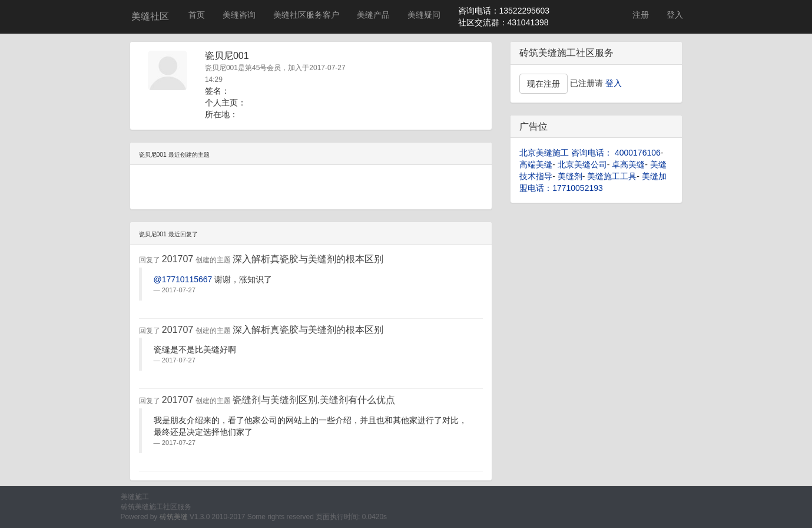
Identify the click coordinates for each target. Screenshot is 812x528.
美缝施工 (135, 497)
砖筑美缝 (174, 517)
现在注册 (543, 84)
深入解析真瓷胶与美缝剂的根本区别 (308, 259)
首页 (197, 15)
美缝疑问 (424, 15)
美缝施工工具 (612, 176)
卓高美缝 (628, 164)
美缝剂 (570, 176)
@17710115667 (183, 279)
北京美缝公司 (582, 164)
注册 (641, 15)
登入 (675, 15)
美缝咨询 (239, 15)
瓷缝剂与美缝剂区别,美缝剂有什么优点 (314, 400)
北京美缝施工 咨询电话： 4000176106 (590, 153)
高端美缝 (536, 164)
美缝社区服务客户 (306, 15)
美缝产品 (373, 15)
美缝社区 (150, 16)
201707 (178, 259)
